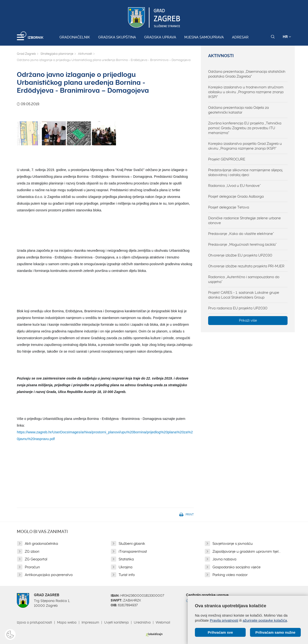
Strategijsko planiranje (57, 54)
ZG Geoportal (36, 559)
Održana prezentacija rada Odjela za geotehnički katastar (238, 110)
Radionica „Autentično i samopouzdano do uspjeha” (244, 279)
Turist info (127, 575)
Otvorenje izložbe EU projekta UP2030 (240, 255)
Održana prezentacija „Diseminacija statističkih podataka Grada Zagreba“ (247, 74)
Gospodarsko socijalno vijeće (237, 567)
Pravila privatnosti (224, 620)
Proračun (32, 567)
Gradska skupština (117, 37)
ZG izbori (32, 552)
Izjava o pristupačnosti (34, 622)
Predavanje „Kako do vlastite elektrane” (241, 234)
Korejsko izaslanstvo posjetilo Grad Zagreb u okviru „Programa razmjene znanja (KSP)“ (245, 146)
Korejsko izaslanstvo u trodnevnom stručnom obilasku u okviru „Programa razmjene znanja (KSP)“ (246, 92)
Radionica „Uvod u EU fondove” (234, 186)
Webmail (163, 622)
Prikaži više (248, 320)
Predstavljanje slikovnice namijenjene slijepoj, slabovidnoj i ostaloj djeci (246, 172)
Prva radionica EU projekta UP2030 (238, 308)
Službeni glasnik (132, 544)
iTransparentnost (133, 552)
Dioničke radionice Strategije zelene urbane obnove (244, 221)
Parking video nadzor (230, 575)
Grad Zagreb (26, 54)
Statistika (126, 559)
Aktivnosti (85, 54)
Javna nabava (224, 559)
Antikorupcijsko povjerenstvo (49, 575)
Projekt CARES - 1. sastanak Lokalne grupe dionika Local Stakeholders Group (244, 295)
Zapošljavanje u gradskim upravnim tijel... (247, 552)
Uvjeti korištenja (116, 622)
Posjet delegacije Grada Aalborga (236, 196)
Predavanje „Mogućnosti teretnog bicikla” (242, 245)
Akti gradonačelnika (41, 544)
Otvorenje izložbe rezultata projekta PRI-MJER (246, 266)
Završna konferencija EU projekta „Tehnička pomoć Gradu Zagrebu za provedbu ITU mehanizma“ (245, 128)
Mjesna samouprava (204, 37)
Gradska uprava (160, 37)
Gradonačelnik (75, 37)
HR (287, 37)
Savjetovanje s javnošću (233, 544)
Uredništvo (142, 622)
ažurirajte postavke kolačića (265, 620)
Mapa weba (67, 622)
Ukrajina (125, 567)
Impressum (90, 622)
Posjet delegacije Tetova (229, 207)
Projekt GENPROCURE (227, 159)
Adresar (240, 37)
